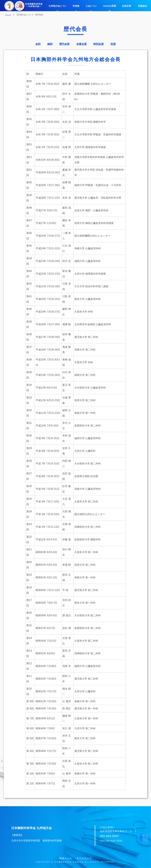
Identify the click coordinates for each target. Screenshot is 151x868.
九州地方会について (57, 6)
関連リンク (66, 858)
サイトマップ (84, 858)
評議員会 (142, 6)
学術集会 (76, 6)
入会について (91, 6)
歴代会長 (64, 44)
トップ (8, 15)
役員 (113, 44)
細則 (50, 44)
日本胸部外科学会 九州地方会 (51, 835)
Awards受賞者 (109, 6)
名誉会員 (81, 44)
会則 (38, 44)
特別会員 (98, 44)
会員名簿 (126, 6)
